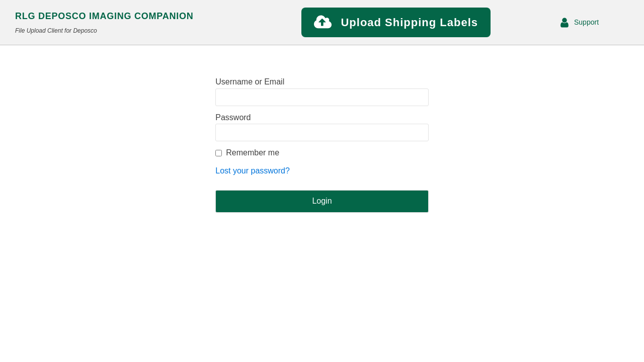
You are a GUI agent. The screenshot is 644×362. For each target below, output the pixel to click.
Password (233, 117)
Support (586, 22)
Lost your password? (253, 171)
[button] (396, 22)
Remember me (253, 153)
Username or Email (250, 82)
